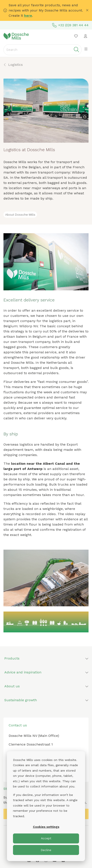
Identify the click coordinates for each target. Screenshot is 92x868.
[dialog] (46, 806)
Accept (46, 838)
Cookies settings (46, 827)
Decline (46, 850)
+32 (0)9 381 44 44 (70, 25)
